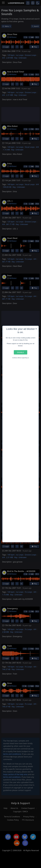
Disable (20, 352)
